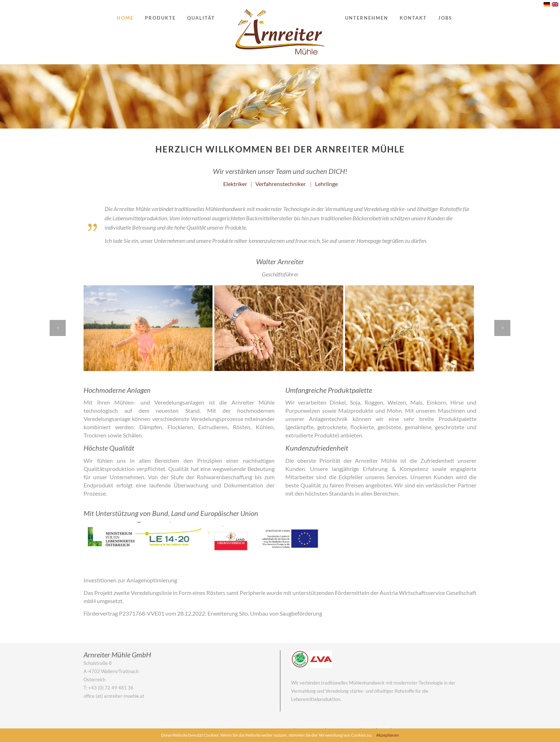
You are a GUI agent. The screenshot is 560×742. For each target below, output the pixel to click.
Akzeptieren (387, 735)
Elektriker (235, 184)
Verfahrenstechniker (281, 184)
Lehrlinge (326, 184)
